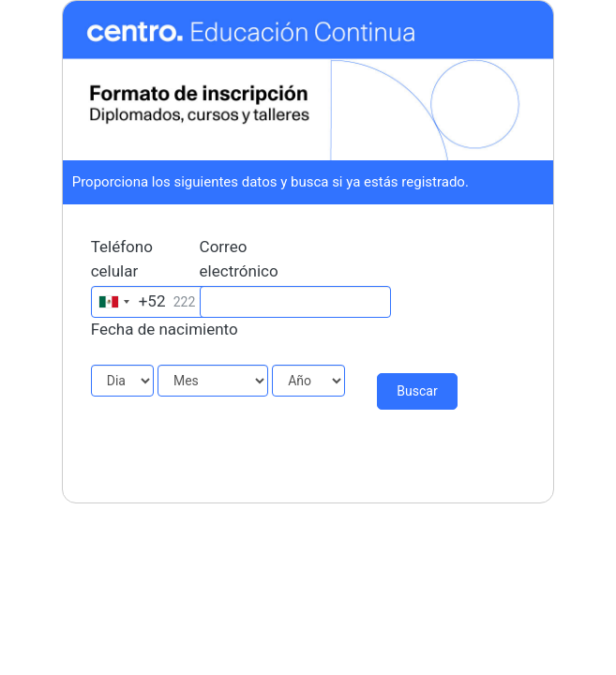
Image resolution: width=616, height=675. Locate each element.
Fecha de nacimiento (165, 329)
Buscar (417, 391)
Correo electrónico (239, 259)
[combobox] (129, 302)
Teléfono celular (122, 259)
